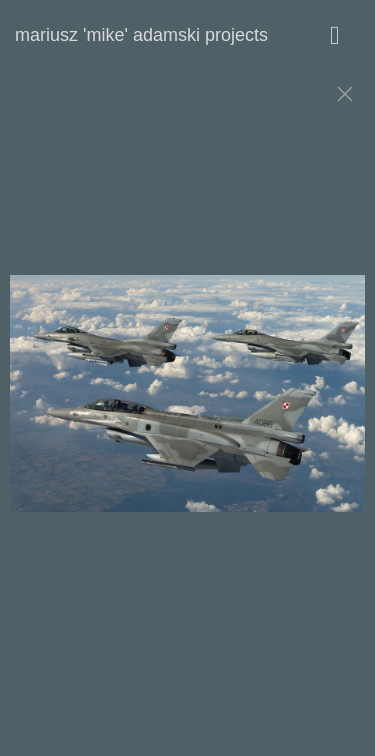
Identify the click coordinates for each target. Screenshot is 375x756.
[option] (187, 403)
